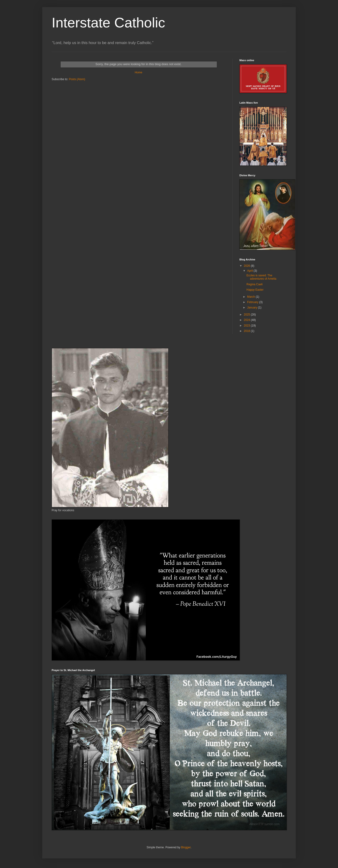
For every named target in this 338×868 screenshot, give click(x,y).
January (253, 308)
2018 (247, 331)
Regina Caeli (255, 284)
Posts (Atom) (77, 79)
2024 (247, 320)
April (250, 271)
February (253, 302)
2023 (247, 326)
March (252, 297)
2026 (247, 266)
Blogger (186, 847)
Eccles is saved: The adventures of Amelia (261, 277)
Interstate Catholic (108, 23)
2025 (247, 315)
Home (138, 72)
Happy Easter (255, 290)
